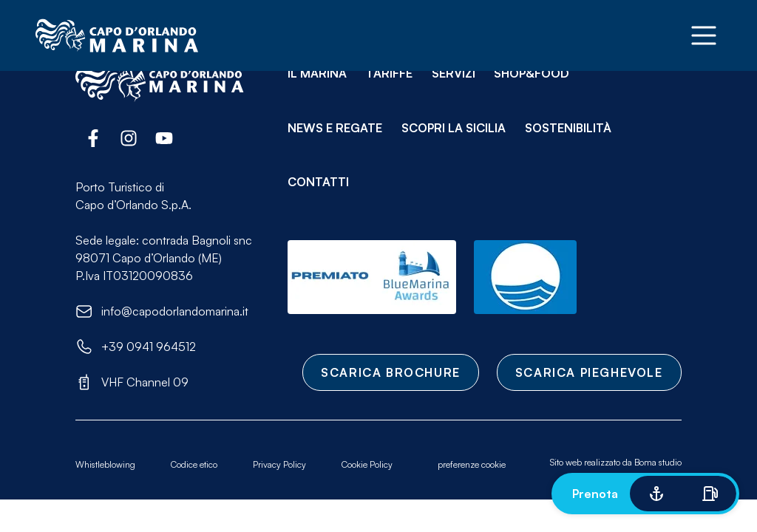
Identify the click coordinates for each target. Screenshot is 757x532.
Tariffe (389, 73)
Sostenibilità (568, 128)
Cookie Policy (367, 464)
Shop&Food (532, 73)
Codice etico (194, 464)
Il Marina (317, 73)
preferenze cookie (472, 464)
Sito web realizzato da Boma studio (616, 462)
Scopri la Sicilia (454, 128)
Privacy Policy (279, 464)
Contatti (318, 182)
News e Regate (335, 128)
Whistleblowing (105, 464)
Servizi (454, 73)
